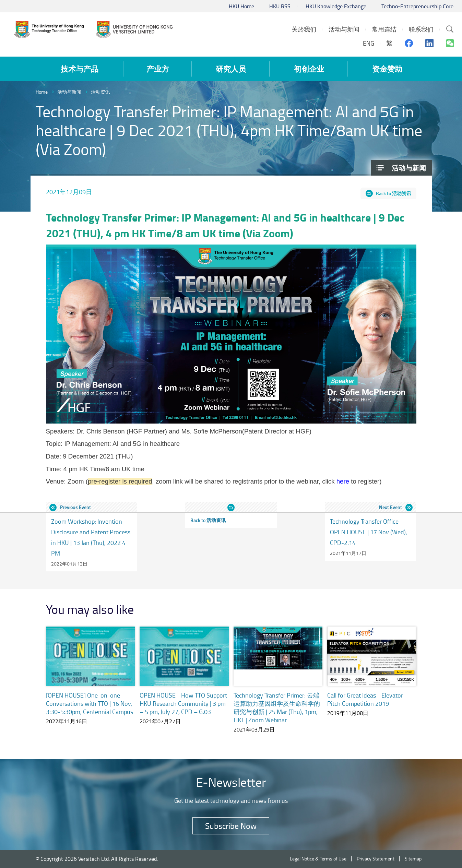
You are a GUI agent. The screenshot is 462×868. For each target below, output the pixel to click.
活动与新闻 (69, 92)
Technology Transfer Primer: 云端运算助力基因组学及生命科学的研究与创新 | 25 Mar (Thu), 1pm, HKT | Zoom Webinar (277, 708)
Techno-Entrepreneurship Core (417, 6)
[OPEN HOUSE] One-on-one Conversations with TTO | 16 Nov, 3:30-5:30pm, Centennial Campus (90, 703)
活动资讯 (100, 92)
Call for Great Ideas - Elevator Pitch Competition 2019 (365, 699)
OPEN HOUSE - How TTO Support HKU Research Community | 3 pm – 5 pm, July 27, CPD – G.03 (183, 703)
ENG (369, 43)
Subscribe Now (231, 826)
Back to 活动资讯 (394, 193)
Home (42, 92)
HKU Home (241, 6)
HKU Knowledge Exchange (336, 6)
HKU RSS (280, 6)
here (343, 481)
